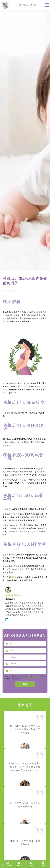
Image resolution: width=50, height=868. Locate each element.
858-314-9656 (28, 5)
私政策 (29, 677)
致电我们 (31, 866)
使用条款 (36, 677)
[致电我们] (31, 863)
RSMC (13, 577)
